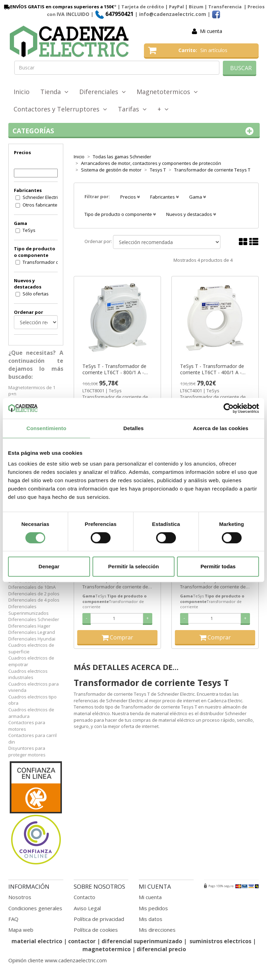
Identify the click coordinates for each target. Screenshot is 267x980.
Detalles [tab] (133, 428)
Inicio (22, 92)
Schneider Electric (41, 197)
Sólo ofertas (36, 294)
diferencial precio (161, 949)
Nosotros (20, 897)
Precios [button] (130, 197)
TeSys (29, 230)
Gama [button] (197, 197)
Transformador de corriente (44, 262)
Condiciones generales (35, 908)
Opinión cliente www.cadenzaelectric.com (58, 960)
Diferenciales (103, 92)
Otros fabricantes (41, 205)
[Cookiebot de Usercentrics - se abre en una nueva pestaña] (229, 408)
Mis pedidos (153, 908)
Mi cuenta (211, 31)
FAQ (13, 919)
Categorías (134, 131)
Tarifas (132, 109)
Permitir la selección (133, 566)
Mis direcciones (157, 930)
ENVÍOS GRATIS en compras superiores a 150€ (58, 7)
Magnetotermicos (167, 92)
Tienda (54, 92)
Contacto (84, 897)
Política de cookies (96, 930)
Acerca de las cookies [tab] (221, 428)
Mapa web (21, 930)
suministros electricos (220, 941)
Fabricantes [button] (164, 197)
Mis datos (151, 919)
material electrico (37, 941)
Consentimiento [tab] (46, 428)
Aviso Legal (87, 908)
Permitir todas (218, 566)
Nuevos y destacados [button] (191, 214)
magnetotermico (107, 949)
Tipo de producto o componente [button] (120, 214)
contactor (82, 941)
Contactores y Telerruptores (60, 109)
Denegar (49, 566)
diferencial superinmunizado (142, 941)
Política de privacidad (99, 919)
